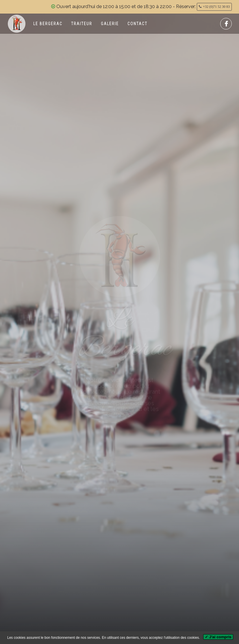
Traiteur (82, 24)
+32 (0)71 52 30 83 (216, 7)
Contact (137, 24)
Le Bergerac (48, 24)
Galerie (110, 24)
